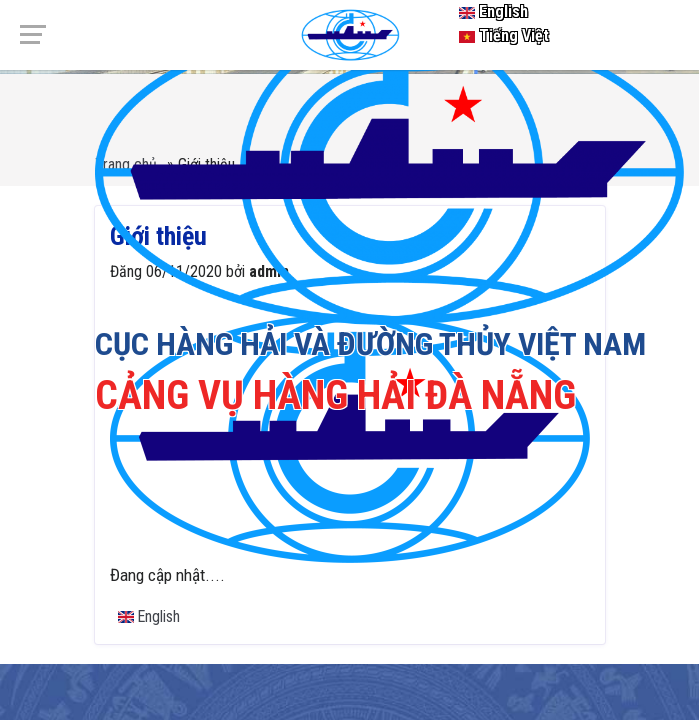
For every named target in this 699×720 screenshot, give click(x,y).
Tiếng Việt (504, 35)
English (493, 11)
